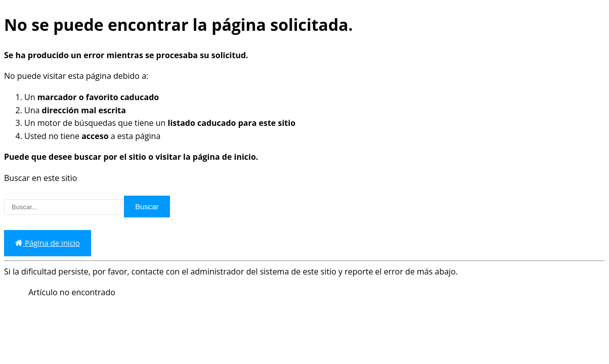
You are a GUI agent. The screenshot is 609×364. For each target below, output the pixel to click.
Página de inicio (48, 243)
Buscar (147, 207)
